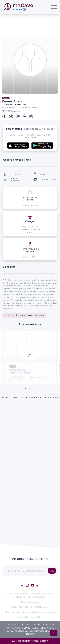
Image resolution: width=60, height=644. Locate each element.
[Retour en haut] (54, 628)
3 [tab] (35, 389)
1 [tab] (25, 389)
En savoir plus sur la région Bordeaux (24, 315)
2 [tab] (30, 389)
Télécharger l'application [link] (30, 641)
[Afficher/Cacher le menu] (54, 7)
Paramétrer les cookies (30, 617)
